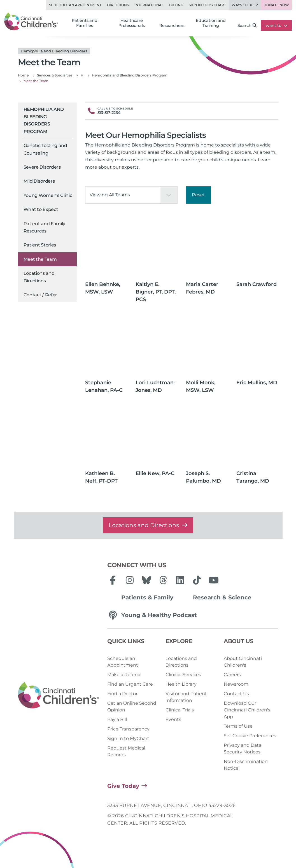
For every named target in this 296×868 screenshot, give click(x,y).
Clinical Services (183, 675)
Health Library (181, 684)
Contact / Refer (40, 295)
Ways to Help (245, 5)
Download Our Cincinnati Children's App (247, 710)
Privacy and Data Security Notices (243, 749)
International (149, 5)
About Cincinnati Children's (243, 662)
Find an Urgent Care (130, 684)
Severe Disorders (42, 167)
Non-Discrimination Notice (246, 765)
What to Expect (41, 209)
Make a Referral (124, 675)
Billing (176, 5)
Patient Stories (40, 245)
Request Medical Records (126, 751)
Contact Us (236, 694)
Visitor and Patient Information (186, 697)
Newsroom (236, 684)
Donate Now (276, 5)
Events (173, 719)
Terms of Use (238, 726)
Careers (232, 675)
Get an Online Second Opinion (132, 707)
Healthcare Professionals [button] (131, 23)
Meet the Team (40, 259)
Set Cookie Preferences (250, 736)
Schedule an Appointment (75, 5)
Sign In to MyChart (128, 738)
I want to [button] (276, 25)
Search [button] (247, 25)
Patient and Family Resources (45, 227)
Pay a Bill (117, 719)
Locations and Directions (39, 277)
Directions (118, 5)
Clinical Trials (180, 710)
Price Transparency (128, 729)
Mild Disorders (39, 181)
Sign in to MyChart (207, 5)
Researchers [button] (172, 25)
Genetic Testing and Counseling (45, 149)
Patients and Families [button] (85, 23)
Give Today (123, 786)
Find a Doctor (122, 694)
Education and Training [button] (211, 23)
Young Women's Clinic (48, 195)
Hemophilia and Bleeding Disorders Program (44, 120)
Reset (198, 195)
